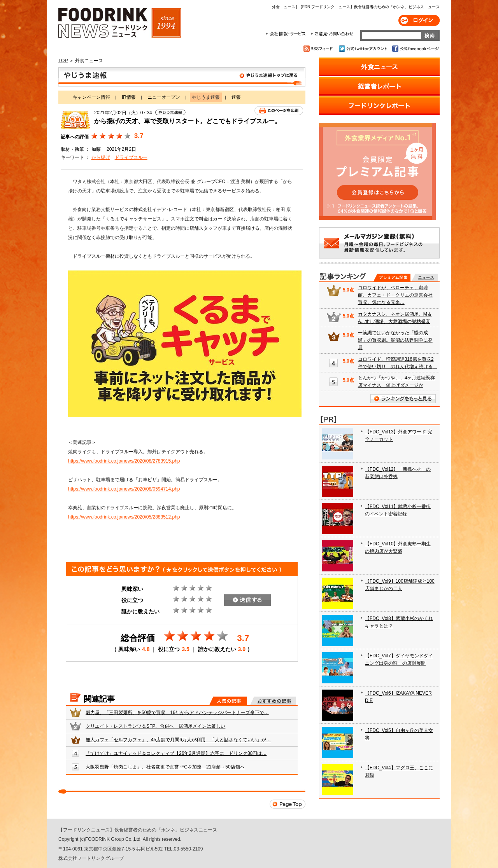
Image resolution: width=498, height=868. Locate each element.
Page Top (288, 804)
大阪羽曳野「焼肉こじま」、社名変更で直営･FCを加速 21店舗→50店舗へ (165, 767)
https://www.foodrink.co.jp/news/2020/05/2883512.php (124, 517)
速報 (236, 97)
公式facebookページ (415, 49)
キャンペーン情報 (91, 97)
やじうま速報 (182, 77)
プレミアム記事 (392, 278)
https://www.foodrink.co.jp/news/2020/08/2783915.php (124, 461)
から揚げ (101, 157)
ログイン (419, 20)
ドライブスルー (131, 157)
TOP (63, 61)
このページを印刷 (279, 111)
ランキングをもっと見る (403, 399)
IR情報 (129, 97)
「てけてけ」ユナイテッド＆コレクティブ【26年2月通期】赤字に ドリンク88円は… (176, 753)
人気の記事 (228, 701)
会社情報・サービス (287, 34)
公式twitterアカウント (364, 49)
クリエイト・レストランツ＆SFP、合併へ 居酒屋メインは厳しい (155, 726)
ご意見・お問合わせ (332, 34)
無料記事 (425, 278)
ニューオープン (164, 97)
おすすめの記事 (273, 701)
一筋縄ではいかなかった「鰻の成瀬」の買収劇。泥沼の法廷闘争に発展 (395, 340)
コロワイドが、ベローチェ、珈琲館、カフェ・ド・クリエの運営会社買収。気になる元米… (395, 295)
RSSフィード (319, 49)
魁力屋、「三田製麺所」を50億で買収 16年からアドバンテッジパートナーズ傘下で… (177, 713)
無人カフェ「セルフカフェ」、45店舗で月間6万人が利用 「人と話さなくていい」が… (178, 740)
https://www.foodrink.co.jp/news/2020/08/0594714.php (124, 489)
